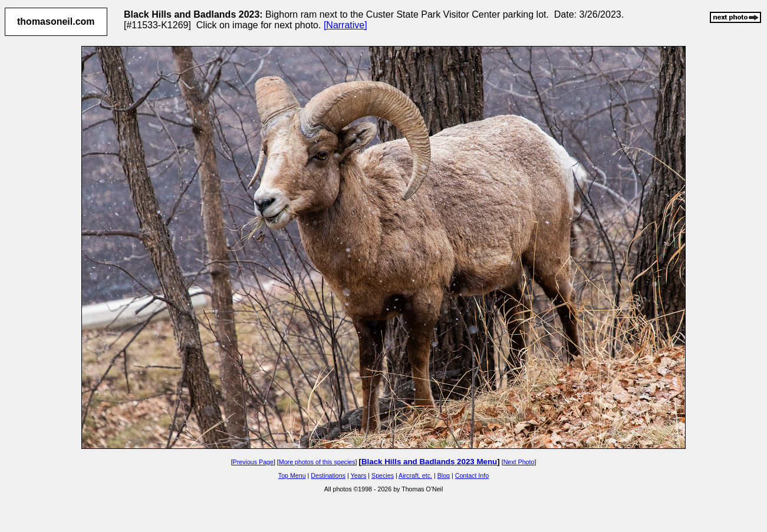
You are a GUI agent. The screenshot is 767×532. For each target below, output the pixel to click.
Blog (444, 475)
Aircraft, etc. (415, 475)
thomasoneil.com (56, 22)
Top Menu (292, 475)
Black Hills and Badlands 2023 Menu (429, 462)
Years (359, 475)
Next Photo (519, 462)
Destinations (328, 475)
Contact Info (472, 475)
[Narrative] (345, 25)
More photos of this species (317, 462)
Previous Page (253, 462)
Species (383, 475)
